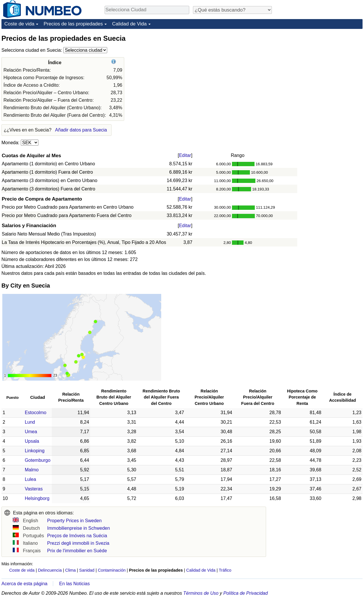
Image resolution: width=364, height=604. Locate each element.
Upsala (32, 441)
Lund (30, 422)
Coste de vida (19, 24)
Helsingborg (37, 498)
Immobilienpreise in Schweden (78, 528)
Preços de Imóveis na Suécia (77, 536)
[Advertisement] (319, 70)
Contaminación (112, 570)
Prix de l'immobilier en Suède (77, 551)
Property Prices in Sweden (74, 521)
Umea (31, 432)
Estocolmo (36, 413)
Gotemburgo (38, 460)
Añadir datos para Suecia (81, 130)
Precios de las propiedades (73, 24)
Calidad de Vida (129, 24)
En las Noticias (75, 584)
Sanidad (87, 570)
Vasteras (34, 489)
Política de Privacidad (246, 593)
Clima (71, 570)
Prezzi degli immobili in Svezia (78, 543)
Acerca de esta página (24, 584)
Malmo (32, 470)
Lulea (30, 479)
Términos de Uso (201, 593)
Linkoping (35, 451)
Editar (185, 155)
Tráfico (225, 570)
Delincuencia (50, 570)
